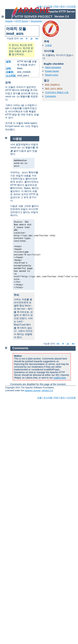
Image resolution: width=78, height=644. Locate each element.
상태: (9, 68)
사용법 (48, 45)
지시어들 (48, 6)
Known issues (52, 71)
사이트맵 (71, 6)
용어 (63, 6)
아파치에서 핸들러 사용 (57, 92)
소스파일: (11, 75)
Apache (9, 21)
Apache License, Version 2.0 (39, 390)
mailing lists (60, 378)
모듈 (39, 6)
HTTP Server (22, 21)
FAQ (56, 6)
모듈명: (10, 72)
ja (32, 38)
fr (27, 38)
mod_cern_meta (54, 89)
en (22, 38)
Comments (50, 96)
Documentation (38, 21)
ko (37, 38)
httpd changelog (53, 67)
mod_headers (52, 85)
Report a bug (52, 75)
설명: (9, 61)
